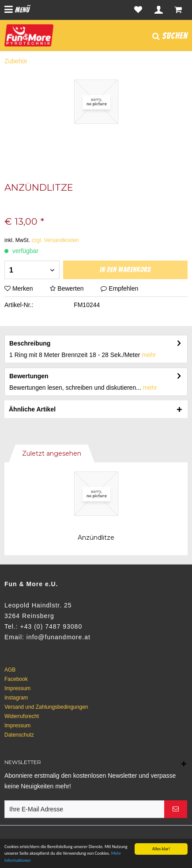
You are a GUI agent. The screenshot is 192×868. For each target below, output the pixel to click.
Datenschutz (19, 735)
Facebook (16, 679)
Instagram (16, 698)
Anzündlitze (96, 538)
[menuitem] (17, 10)
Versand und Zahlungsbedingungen (46, 707)
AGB (10, 670)
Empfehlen (119, 288)
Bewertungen (29, 376)
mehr (149, 355)
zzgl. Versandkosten (55, 240)
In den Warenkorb (125, 270)
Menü (17, 10)
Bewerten (68, 288)
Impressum (17, 688)
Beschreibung (30, 343)
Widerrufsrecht (22, 716)
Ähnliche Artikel (32, 409)
